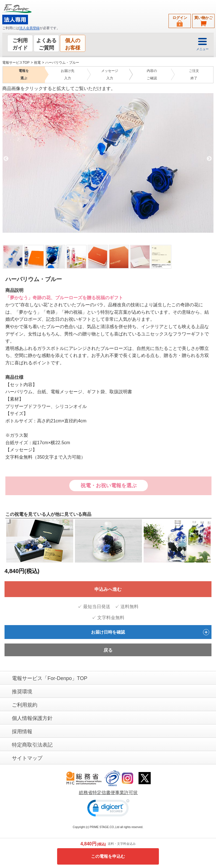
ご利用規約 (25, 705)
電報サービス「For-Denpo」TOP (50, 678)
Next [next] (209, 159)
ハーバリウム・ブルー (62, 63)
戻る (108, 650)
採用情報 (22, 732)
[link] (108, 809)
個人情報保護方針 (32, 718)
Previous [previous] (6, 159)
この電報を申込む (108, 856)
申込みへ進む (108, 589)
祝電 (37, 63)
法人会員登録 (29, 28)
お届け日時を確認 (150, 632)
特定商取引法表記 (32, 745)
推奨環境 (22, 692)
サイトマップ (27, 758)
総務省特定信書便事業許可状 (108, 793)
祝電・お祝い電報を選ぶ (109, 486)
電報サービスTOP (16, 63)
